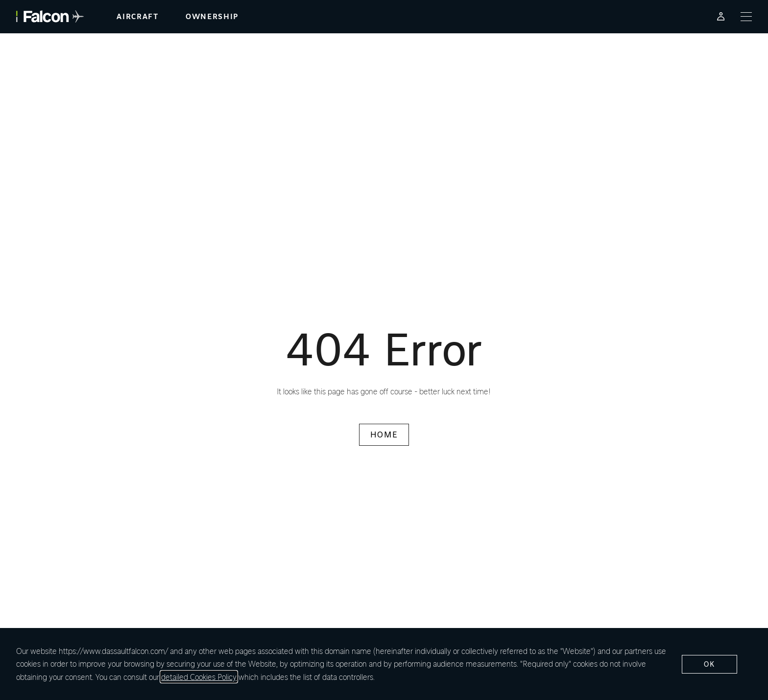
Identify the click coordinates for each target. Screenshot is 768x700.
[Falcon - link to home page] (50, 16)
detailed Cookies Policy (199, 677)
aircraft (137, 16)
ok (709, 664)
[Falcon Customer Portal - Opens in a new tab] (721, 16)
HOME (384, 434)
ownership (212, 16)
